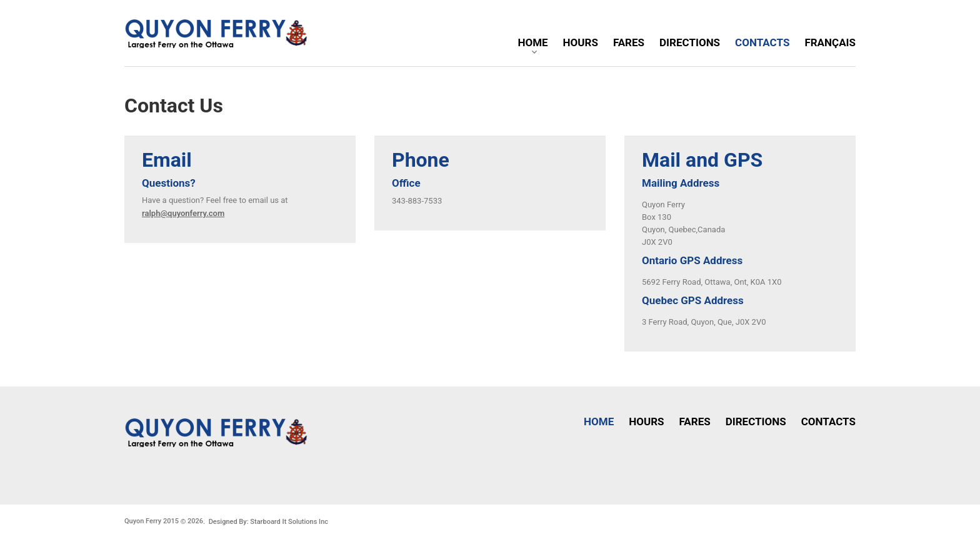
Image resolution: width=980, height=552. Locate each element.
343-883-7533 (417, 201)
